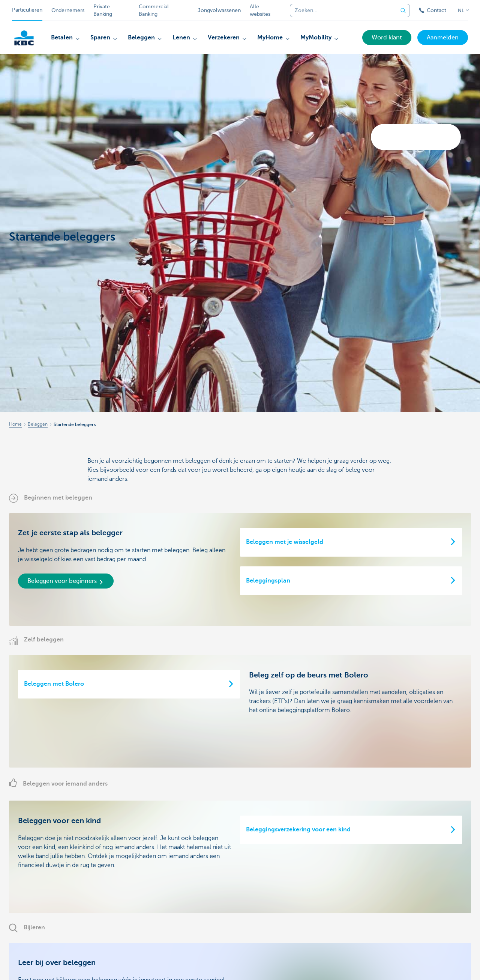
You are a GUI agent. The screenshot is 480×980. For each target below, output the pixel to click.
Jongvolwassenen (219, 10)
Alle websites (260, 10)
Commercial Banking (154, 10)
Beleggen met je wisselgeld (285, 542)
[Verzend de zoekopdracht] (403, 11)
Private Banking (103, 10)
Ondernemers (68, 10)
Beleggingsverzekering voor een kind (298, 829)
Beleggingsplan (268, 581)
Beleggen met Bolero (54, 684)
